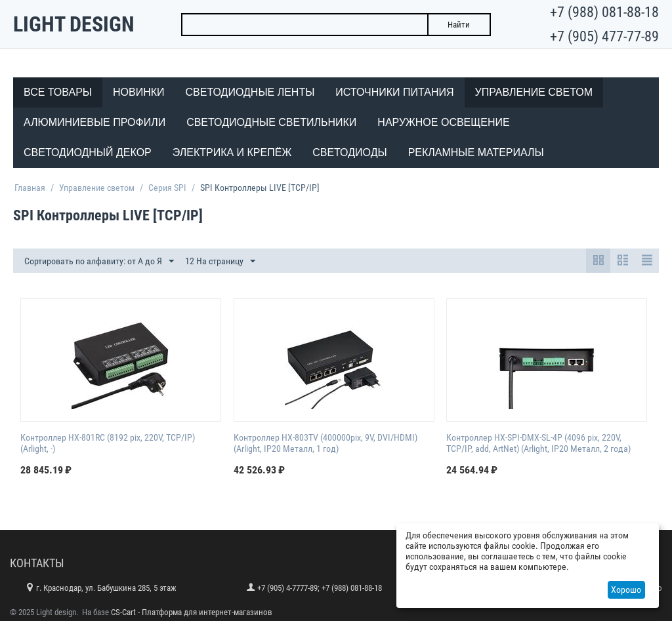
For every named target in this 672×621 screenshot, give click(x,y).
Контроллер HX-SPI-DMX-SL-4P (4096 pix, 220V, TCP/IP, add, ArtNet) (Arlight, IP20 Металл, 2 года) (538, 443)
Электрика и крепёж (232, 152)
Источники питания (394, 92)
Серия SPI (167, 188)
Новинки (139, 92)
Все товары (58, 92)
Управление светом (534, 92)
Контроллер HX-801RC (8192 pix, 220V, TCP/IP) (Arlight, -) (108, 443)
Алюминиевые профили (94, 122)
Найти (459, 25)
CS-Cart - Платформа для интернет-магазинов (192, 612)
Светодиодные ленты (250, 92)
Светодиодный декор (88, 152)
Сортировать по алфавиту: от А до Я (99, 262)
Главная (30, 188)
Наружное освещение (443, 122)
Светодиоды (349, 152)
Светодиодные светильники (271, 122)
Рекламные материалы (476, 152)
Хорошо (626, 590)
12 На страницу (220, 262)
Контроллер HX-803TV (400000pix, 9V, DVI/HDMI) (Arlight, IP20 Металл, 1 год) (325, 443)
